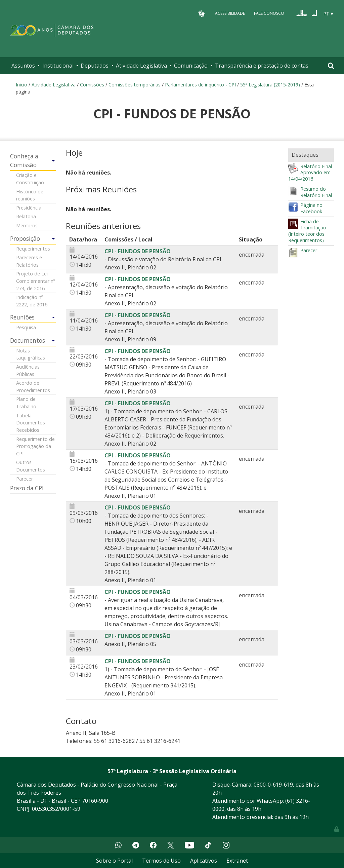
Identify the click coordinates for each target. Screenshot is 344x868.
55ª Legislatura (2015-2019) (270, 85)
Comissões (92, 85)
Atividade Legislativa (141, 66)
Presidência (29, 208)
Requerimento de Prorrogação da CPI (35, 446)
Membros (27, 225)
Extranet (237, 861)
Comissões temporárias (135, 85)
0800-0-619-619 (273, 785)
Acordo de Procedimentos (33, 387)
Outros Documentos (31, 466)
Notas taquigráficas (31, 354)
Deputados (95, 66)
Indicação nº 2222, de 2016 (32, 301)
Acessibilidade (230, 13)
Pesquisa (26, 327)
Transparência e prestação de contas (262, 66)
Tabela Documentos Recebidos (31, 423)
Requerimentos (33, 249)
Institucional (58, 66)
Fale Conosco (269, 13)
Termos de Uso (161, 861)
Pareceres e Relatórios (29, 261)
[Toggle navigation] (331, 66)
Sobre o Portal (114, 861)
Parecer (25, 479)
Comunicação (191, 66)
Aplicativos (204, 861)
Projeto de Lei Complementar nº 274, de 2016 (36, 281)
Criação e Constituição (30, 179)
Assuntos (23, 66)
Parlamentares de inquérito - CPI (200, 85)
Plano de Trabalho (26, 403)
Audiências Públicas (28, 370)
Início (21, 85)
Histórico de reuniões (30, 195)
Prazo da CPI (27, 488)
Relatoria (26, 216)
